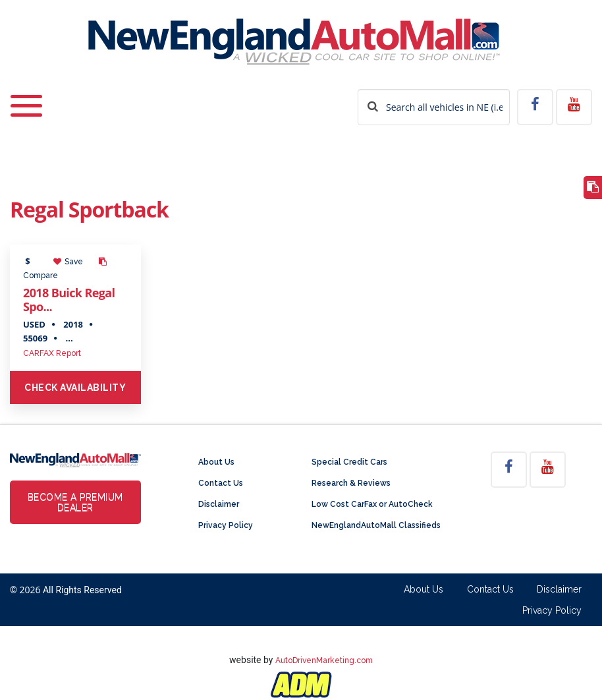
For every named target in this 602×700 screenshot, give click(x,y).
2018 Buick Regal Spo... (69, 300)
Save (68, 262)
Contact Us (221, 483)
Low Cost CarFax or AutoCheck (372, 504)
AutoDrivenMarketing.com (324, 660)
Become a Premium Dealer (75, 502)
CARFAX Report (52, 353)
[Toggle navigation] (26, 97)
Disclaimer (219, 504)
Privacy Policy (226, 525)
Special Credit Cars (349, 462)
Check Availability (75, 388)
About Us (216, 462)
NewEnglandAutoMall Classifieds (376, 525)
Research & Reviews (351, 483)
